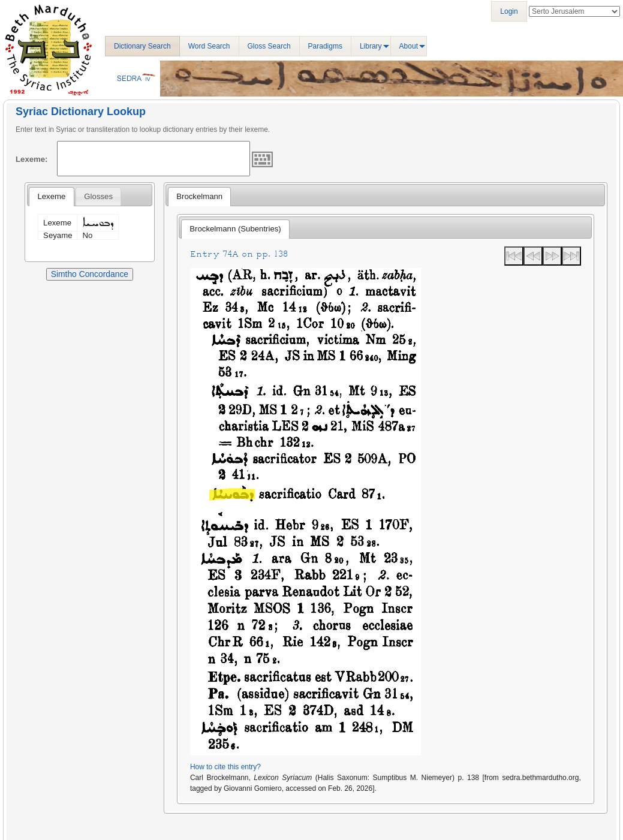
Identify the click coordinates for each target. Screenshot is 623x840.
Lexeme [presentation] (51, 196)
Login (509, 11)
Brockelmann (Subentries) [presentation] (235, 229)
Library (371, 46)
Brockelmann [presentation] (199, 196)
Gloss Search (269, 46)
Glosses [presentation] (98, 196)
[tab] (51, 197)
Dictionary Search (142, 46)
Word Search (209, 46)
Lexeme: (32, 159)
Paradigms (325, 46)
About (409, 46)
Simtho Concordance (90, 274)
